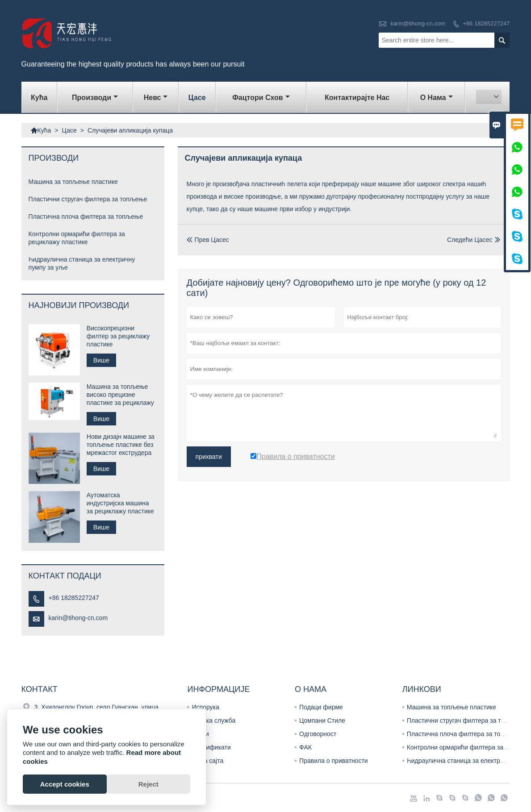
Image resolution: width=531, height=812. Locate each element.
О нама (437, 98)
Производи (95, 98)
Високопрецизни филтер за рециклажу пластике (118, 336)
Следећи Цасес (470, 240)
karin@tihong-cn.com (418, 23)
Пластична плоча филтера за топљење (86, 217)
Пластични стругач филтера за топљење (88, 199)
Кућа (39, 98)
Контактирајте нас (357, 98)
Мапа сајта (207, 761)
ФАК (305, 747)
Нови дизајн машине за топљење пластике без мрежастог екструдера (121, 445)
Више (101, 360)
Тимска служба (213, 720)
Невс (156, 98)
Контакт (40, 689)
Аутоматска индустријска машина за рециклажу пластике (120, 503)
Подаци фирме (321, 707)
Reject (148, 784)
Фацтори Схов (261, 98)
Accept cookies (65, 784)
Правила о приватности (334, 761)
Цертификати (211, 747)
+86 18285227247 (486, 23)
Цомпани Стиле (322, 720)
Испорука (205, 707)
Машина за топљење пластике (73, 182)
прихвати (209, 457)
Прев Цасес (208, 240)
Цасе (197, 98)
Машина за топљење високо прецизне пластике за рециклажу (120, 395)
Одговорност (318, 734)
